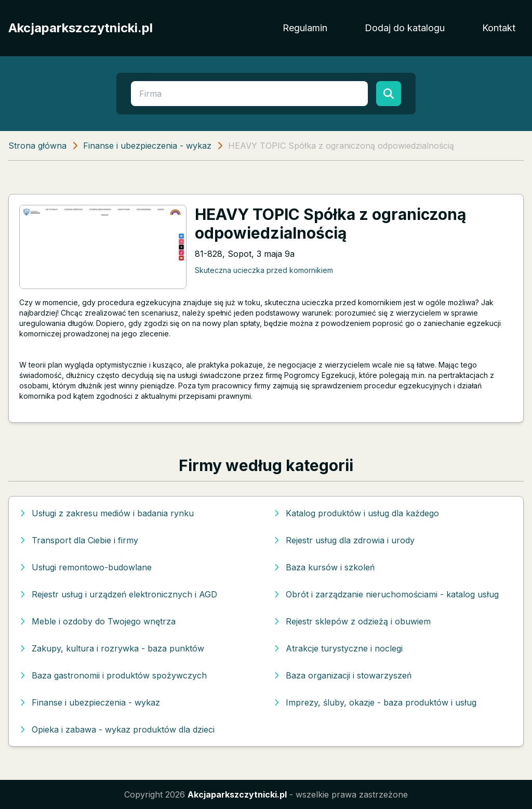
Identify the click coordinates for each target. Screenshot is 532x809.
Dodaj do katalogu (405, 28)
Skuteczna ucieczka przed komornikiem (264, 270)
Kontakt (499, 28)
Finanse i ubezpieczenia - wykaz (147, 146)
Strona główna (37, 146)
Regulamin (305, 28)
